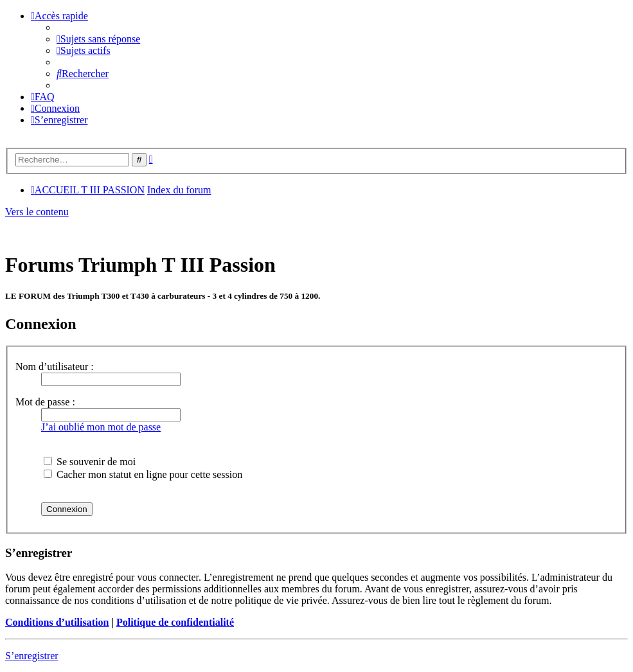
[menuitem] (98, 39)
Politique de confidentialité (175, 622)
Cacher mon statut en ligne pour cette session (143, 474)
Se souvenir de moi (90, 462)
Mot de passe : (45, 402)
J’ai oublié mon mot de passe (101, 427)
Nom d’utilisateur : (55, 367)
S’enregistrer (32, 656)
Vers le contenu (37, 212)
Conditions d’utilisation (57, 622)
